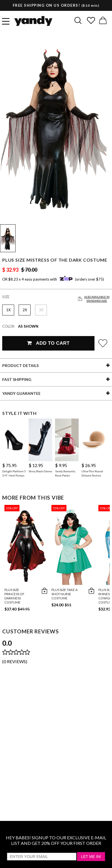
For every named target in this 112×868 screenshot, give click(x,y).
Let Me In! (91, 857)
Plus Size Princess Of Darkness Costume (14, 596)
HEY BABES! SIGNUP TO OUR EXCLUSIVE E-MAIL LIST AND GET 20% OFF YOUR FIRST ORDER (56, 840)
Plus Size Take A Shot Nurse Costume (64, 594)
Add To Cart (48, 343)
